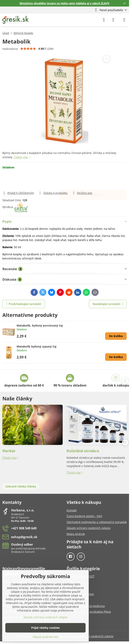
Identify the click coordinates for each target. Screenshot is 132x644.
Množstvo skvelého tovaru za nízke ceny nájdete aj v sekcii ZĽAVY (65, 3)
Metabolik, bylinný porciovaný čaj (40, 325)
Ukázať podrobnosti (46, 637)
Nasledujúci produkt (108, 304)
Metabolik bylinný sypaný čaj (36, 346)
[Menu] (124, 20)
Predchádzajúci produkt (24, 304)
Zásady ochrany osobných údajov (91, 636)
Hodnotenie (10, 49)
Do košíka (93, 180)
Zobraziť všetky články (21, 486)
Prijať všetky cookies (45, 628)
